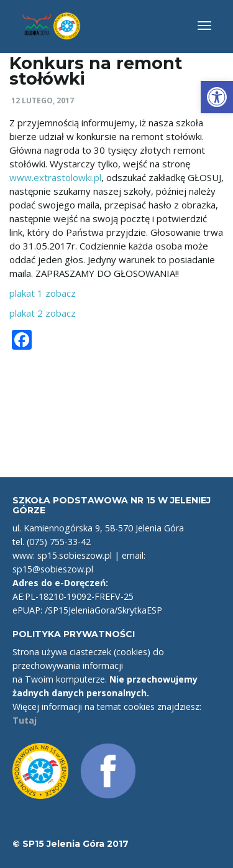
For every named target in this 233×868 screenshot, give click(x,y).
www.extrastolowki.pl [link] (55, 177)
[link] (217, 97)
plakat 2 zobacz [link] (43, 313)
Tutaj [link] (25, 720)
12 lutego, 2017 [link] (43, 100)
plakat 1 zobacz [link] (43, 293)
